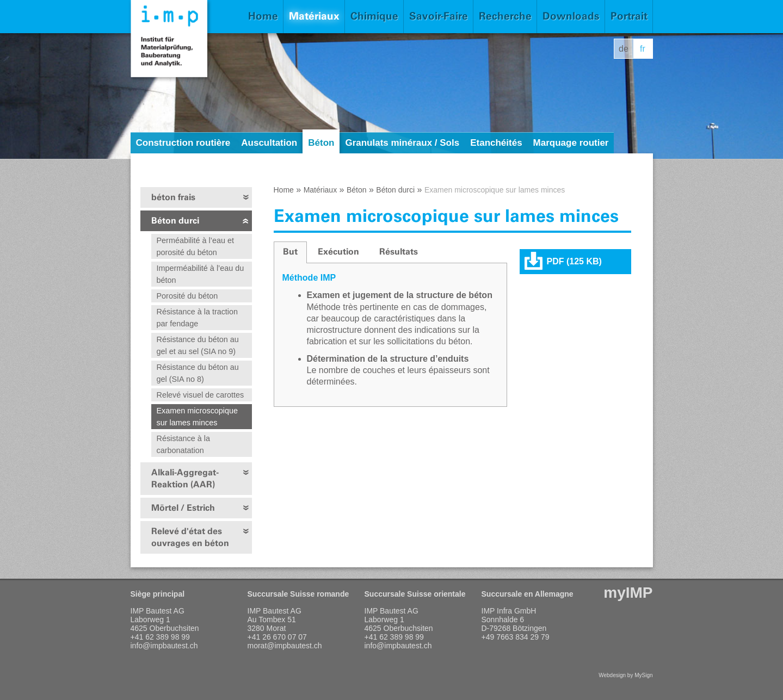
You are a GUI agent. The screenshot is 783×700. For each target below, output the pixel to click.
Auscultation (269, 143)
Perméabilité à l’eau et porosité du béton (195, 246)
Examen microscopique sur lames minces (198, 417)
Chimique (374, 16)
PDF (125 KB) (574, 261)
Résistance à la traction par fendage (198, 318)
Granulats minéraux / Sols (402, 143)
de (624, 49)
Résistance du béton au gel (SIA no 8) (198, 373)
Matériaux (314, 16)
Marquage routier (571, 143)
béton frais (173, 197)
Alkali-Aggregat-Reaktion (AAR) (185, 478)
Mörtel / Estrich (183, 508)
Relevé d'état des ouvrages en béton (190, 537)
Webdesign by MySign (625, 675)
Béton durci (175, 221)
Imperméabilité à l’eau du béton (201, 274)
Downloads (571, 16)
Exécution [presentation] (338, 252)
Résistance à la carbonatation (183, 444)
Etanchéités (496, 143)
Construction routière (183, 143)
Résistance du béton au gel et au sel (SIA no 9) (198, 345)
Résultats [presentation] (399, 252)
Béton (321, 143)
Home (263, 16)
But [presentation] (290, 252)
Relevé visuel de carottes (201, 395)
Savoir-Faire (439, 16)
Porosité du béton (187, 296)
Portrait (629, 16)
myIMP (628, 593)
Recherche (505, 16)
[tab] (290, 252)
